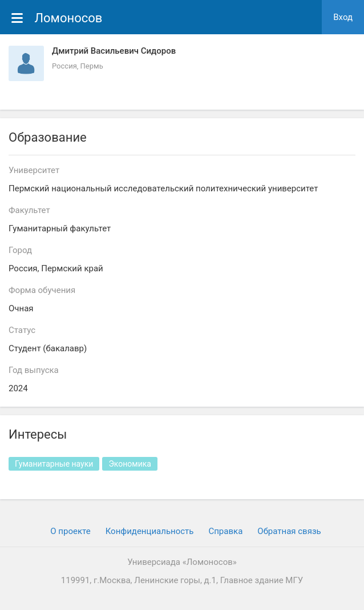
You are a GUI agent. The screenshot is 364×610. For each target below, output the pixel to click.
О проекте (70, 531)
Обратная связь (289, 531)
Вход (343, 17)
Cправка (225, 531)
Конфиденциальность (150, 531)
